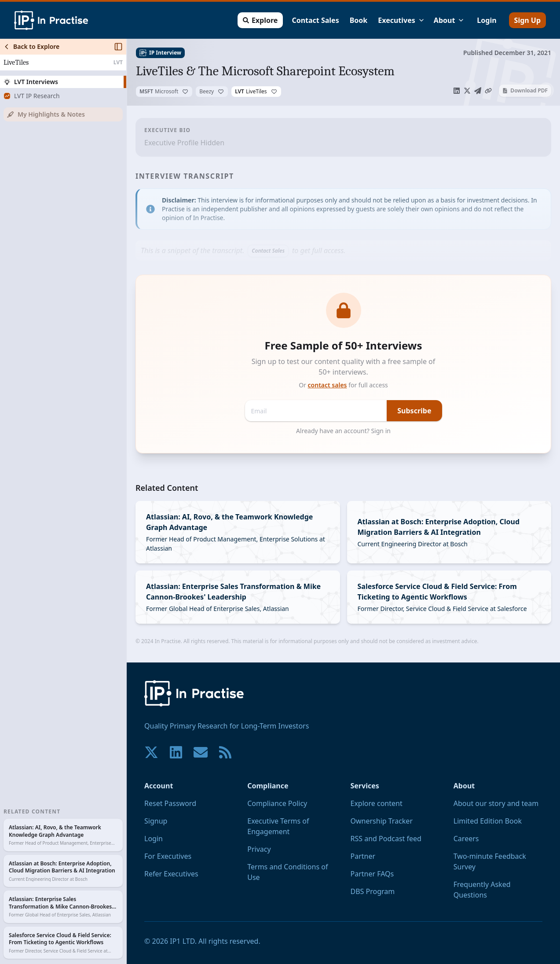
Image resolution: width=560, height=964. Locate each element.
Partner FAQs (372, 874)
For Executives (168, 856)
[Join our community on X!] (151, 752)
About (449, 20)
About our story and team (496, 803)
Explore (260, 20)
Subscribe (414, 411)
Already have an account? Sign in (343, 431)
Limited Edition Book (488, 821)
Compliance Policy (277, 803)
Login (487, 20)
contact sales (328, 385)
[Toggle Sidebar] (126, 501)
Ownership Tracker (382, 821)
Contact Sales (315, 20)
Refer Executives (171, 874)
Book (359, 20)
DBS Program (373, 891)
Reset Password (170, 803)
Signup (156, 821)
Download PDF (525, 90)
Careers (466, 839)
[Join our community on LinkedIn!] (176, 752)
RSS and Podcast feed (386, 839)
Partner (363, 856)
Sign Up (527, 20)
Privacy (259, 849)
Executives (401, 20)
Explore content (377, 803)
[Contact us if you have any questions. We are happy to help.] (201, 752)
